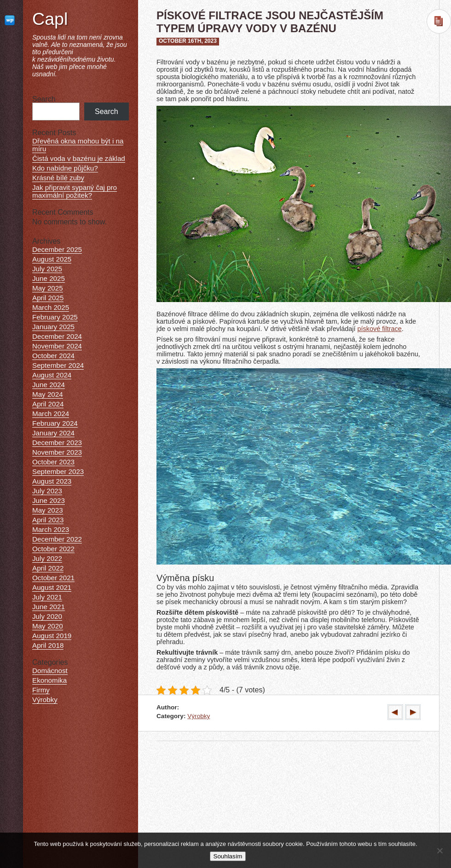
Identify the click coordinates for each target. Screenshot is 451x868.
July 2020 (47, 616)
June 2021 (49, 607)
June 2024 (49, 385)
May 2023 (48, 510)
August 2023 (52, 481)
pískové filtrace (380, 329)
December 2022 (57, 539)
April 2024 (48, 404)
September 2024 (58, 365)
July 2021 (47, 597)
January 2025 (53, 327)
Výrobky (199, 716)
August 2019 (52, 636)
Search (44, 99)
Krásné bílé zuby (58, 178)
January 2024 (53, 433)
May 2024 (48, 394)
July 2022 (47, 558)
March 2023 (51, 529)
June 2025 (49, 278)
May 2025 (48, 288)
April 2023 (48, 520)
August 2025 (52, 259)
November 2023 (57, 452)
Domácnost (50, 671)
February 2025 (55, 317)
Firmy (41, 690)
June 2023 (49, 500)
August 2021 (52, 587)
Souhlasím (228, 856)
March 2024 (51, 414)
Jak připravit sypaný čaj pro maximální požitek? (75, 191)
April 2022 (48, 568)
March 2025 (51, 307)
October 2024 (53, 356)
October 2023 (53, 462)
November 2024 (57, 346)
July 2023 (47, 491)
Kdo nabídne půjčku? (65, 168)
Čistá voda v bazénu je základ (79, 158)
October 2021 (53, 578)
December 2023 (57, 443)
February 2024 (55, 423)
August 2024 (52, 375)
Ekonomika (49, 680)
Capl (50, 19)
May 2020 (48, 626)
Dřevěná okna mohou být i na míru (78, 145)
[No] (439, 851)
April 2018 (48, 645)
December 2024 (57, 336)
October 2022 (53, 549)
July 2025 (47, 269)
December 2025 (57, 249)
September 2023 (58, 471)
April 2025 (48, 298)
